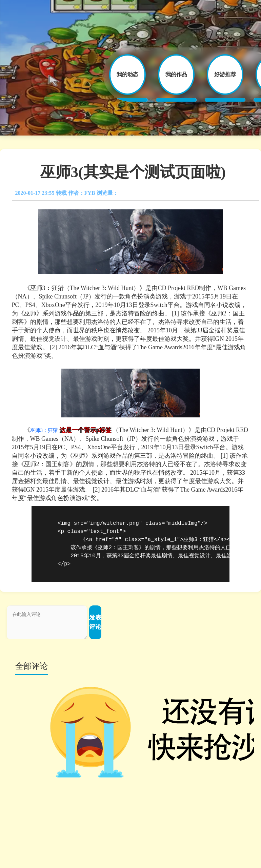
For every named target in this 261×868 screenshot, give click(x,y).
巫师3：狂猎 (44, 430)
